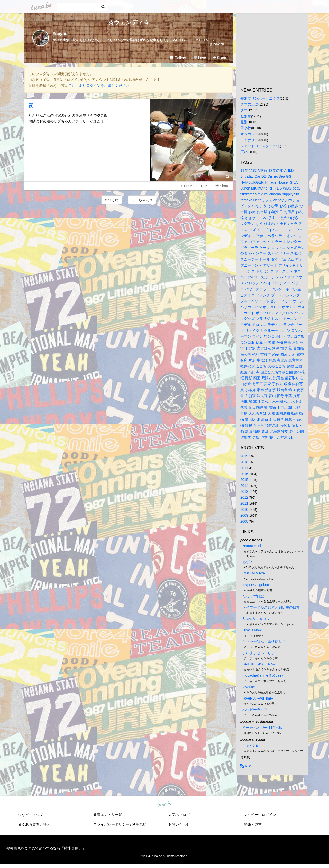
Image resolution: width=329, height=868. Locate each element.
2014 (244, 486)
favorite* (249, 687)
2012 (244, 497)
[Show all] (217, 44)
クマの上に (249, 104)
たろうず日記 (253, 596)
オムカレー (249, 134)
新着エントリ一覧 (108, 815)
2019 (244, 456)
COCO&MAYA (254, 573)
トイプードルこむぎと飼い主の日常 (271, 607)
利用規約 (139, 824)
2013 (244, 492)
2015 (244, 480)
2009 (244, 515)
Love (200, 58)
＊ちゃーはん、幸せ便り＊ (264, 641)
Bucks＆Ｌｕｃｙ (256, 619)
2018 (244, 462)
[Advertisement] (129, 219)
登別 (244, 122)
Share (219, 58)
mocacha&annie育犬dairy (263, 675)
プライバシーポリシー (111, 824)
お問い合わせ (179, 824)
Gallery (178, 58)
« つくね (112, 200)
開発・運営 (253, 824)
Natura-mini (252, 546)
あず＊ (248, 562)
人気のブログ (179, 815)
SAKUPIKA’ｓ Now (259, 664)
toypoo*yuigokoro (256, 585)
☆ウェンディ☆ (129, 22)
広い (244, 152)
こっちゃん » (142, 200)
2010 (244, 510)
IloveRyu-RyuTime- (258, 698)
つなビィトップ (31, 815)
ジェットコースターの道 (260, 146)
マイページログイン (260, 815)
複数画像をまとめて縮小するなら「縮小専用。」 (46, 848)
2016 (244, 474)
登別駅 (246, 116)
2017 (244, 468)
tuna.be (164, 804)
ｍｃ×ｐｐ (251, 745)
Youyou (60, 34)
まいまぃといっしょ (259, 653)
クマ (244, 110)
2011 (244, 503)
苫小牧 (246, 128)
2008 (244, 521)
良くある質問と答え (34, 824)
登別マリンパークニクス (260, 98)
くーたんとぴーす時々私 (262, 728)
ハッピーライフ (255, 710)
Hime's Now (252, 630)
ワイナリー (249, 140)
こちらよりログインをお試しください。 (100, 86)
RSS (246, 766)
